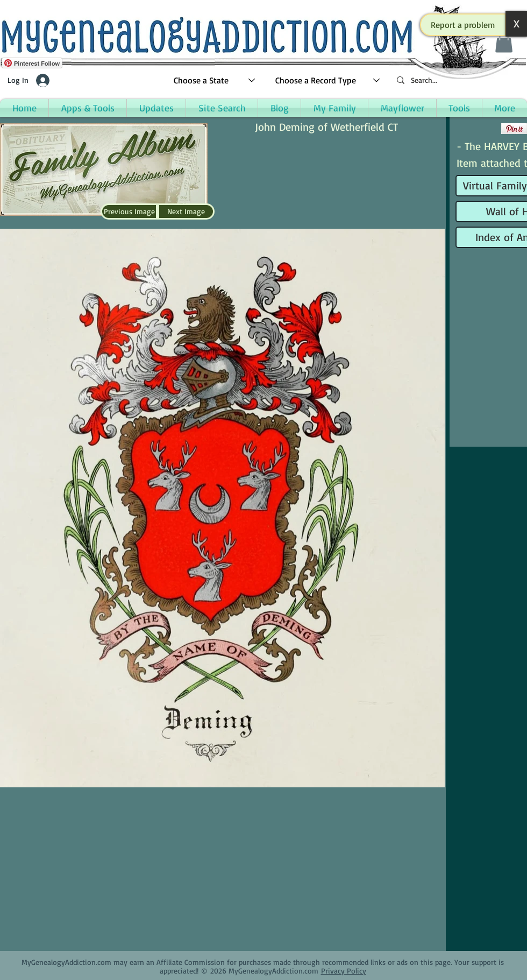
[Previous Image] (129, 211)
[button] (463, 25)
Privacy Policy (344, 971)
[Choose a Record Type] (328, 80)
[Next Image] (186, 211)
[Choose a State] (215, 80)
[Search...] (457, 80)
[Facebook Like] (477, 129)
